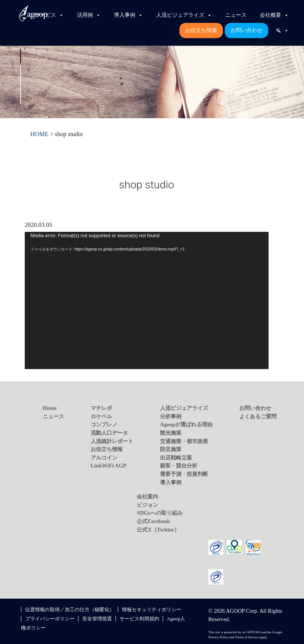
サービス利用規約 (139, 619)
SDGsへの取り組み (159, 513)
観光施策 (171, 433)
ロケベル (101, 416)
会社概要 (274, 15)
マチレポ (101, 408)
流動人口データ (109, 433)
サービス (49, 15)
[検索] (282, 31)
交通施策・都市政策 (184, 441)
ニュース (236, 15)
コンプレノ (104, 424)
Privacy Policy (218, 637)
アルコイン (104, 458)
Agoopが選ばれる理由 (186, 424)
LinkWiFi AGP (109, 466)
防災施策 (171, 449)
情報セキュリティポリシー (152, 609)
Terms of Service (247, 637)
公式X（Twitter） (158, 530)
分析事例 (171, 416)
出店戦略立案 (176, 458)
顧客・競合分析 (179, 466)
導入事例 (128, 15)
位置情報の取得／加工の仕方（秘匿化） (70, 609)
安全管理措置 (97, 619)
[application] (147, 300)
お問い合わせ (246, 30)
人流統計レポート (112, 441)
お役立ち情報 (201, 30)
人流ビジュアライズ (184, 15)
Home (50, 408)
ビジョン (147, 505)
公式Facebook (153, 521)
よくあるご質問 (258, 416)
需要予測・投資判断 (184, 474)
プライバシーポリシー (50, 619)
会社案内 (147, 496)
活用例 (89, 15)
